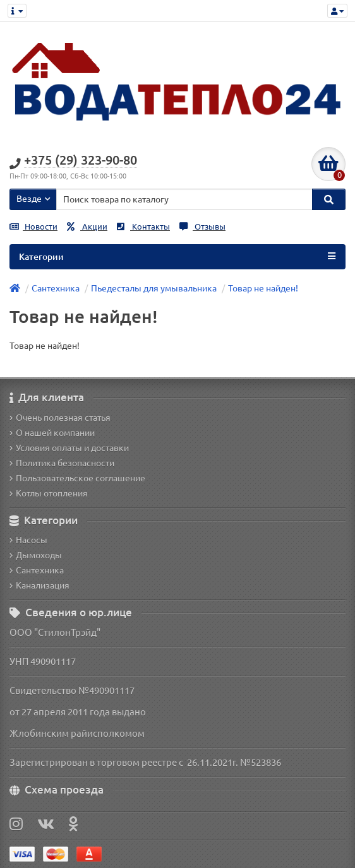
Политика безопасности (62, 463)
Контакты (143, 227)
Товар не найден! (263, 288)
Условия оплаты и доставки (69, 448)
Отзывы (202, 227)
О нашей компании (52, 433)
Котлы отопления (49, 493)
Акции (87, 227)
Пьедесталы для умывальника (154, 288)
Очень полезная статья (60, 418)
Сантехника (56, 288)
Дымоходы (36, 555)
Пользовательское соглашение (77, 478)
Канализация (39, 585)
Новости (33, 227)
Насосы (28, 540)
